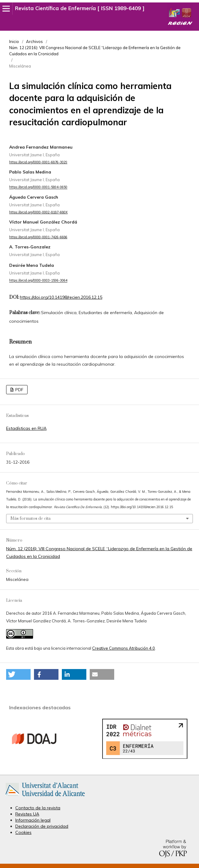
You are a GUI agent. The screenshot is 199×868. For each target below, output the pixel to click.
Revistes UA (27, 814)
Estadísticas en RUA (26, 428)
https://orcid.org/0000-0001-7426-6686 (38, 237)
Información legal (33, 820)
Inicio (14, 41)
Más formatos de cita (30, 519)
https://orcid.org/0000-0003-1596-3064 (38, 281)
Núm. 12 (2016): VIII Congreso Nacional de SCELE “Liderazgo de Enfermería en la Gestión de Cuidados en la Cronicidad (95, 51)
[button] (18, 674)
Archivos (34, 41)
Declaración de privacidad (42, 826)
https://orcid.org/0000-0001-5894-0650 (38, 187)
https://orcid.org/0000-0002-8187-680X (38, 212)
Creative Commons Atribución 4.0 (124, 648)
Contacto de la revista (38, 808)
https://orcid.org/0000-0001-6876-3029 (38, 162)
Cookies (23, 832)
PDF (19, 390)
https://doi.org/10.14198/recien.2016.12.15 (61, 297)
